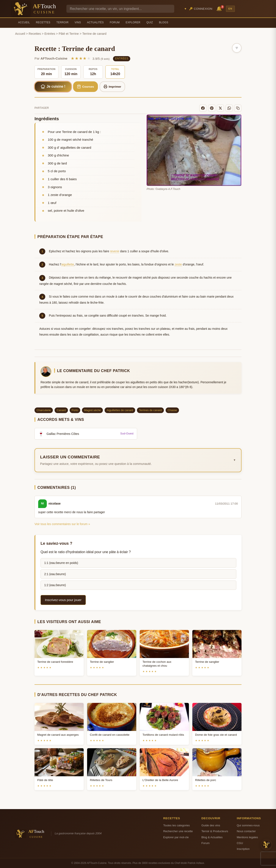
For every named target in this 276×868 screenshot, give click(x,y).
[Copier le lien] (238, 108)
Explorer (133, 22)
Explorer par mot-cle (176, 837)
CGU (240, 843)
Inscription (243, 849)
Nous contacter (246, 831)
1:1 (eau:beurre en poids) (61, 563)
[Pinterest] (212, 108)
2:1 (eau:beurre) (55, 574)
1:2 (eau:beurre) (55, 585)
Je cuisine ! (53, 87)
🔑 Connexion (201, 9)
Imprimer (112, 87)
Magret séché (93, 410)
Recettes (43, 22)
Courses (85, 87)
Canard (61, 410)
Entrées (50, 34)
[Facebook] (203, 108)
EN (230, 9)
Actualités (95, 22)
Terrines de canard (150, 410)
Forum (115, 22)
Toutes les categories (176, 825)
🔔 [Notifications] (220, 8)
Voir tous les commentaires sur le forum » (62, 524)
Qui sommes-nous (248, 825)
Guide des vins (211, 825)
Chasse (172, 410)
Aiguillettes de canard (120, 410)
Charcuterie (44, 410)
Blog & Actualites (212, 837)
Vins (78, 22)
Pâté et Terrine (69, 34)
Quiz (150, 22)
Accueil (24, 22)
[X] (220, 108)
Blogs (164, 22)
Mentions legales (247, 837)
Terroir (62, 22)
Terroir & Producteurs (215, 831)
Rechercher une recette (178, 831)
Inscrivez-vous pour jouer (63, 600)
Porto (75, 410)
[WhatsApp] (229, 108)
